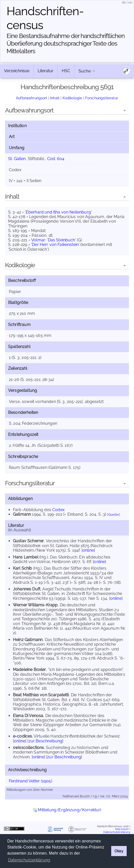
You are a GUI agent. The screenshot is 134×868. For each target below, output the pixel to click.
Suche (85, 71)
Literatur (46, 71)
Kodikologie (72, 98)
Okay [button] (119, 851)
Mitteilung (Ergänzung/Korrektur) (69, 810)
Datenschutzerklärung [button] (29, 860)
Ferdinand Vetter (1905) (31, 781)
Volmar (38, 240)
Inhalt (55, 98)
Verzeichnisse (17, 71)
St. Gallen (17, 159)
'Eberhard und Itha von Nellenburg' (58, 212)
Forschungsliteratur (102, 98)
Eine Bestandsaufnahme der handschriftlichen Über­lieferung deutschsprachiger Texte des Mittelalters (66, 43)
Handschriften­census (45, 18)
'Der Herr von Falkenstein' (55, 245)
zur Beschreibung (46, 741)
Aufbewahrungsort (32, 98)
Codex (58, 510)
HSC (66, 71)
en (130, 2)
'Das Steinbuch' (61, 240)
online (88, 550)
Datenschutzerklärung (117, 832)
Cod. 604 (56, 159)
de (124, 2)
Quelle (114, 515)
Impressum (122, 829)
